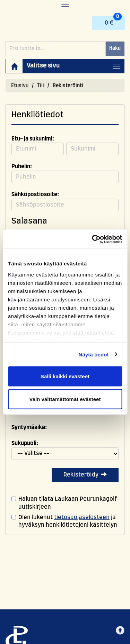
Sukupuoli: (25, 443)
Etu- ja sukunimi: (33, 139)
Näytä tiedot (94, 354)
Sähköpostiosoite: (35, 194)
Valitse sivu (43, 66)
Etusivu (20, 86)
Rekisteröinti (68, 86)
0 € (113, 21)
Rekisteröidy (85, 475)
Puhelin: (22, 166)
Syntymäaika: (29, 427)
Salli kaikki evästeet (65, 376)
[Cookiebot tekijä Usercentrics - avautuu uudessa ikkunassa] (93, 239)
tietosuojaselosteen (82, 517)
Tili (41, 86)
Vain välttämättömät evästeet (65, 399)
